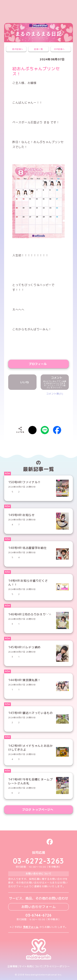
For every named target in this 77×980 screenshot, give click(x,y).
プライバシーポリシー (57, 966)
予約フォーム (31, 927)
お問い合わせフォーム (39, 907)
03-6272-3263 (39, 861)
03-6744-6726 (38, 915)
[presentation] (44, 408)
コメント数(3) (55, 394)
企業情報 (13, 966)
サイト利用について (31, 966)
